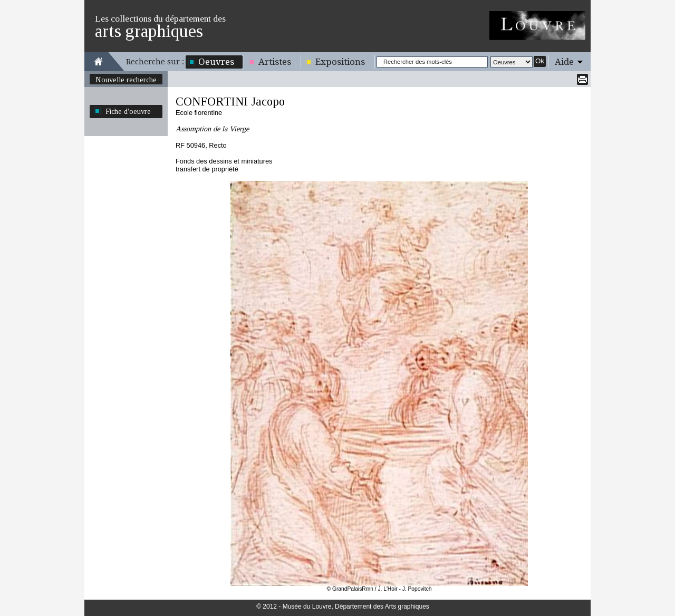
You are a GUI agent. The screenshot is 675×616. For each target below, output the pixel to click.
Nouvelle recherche (126, 80)
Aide (564, 62)
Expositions (340, 62)
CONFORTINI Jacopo (230, 102)
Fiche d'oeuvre (128, 111)
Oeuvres (216, 62)
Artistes (275, 62)
